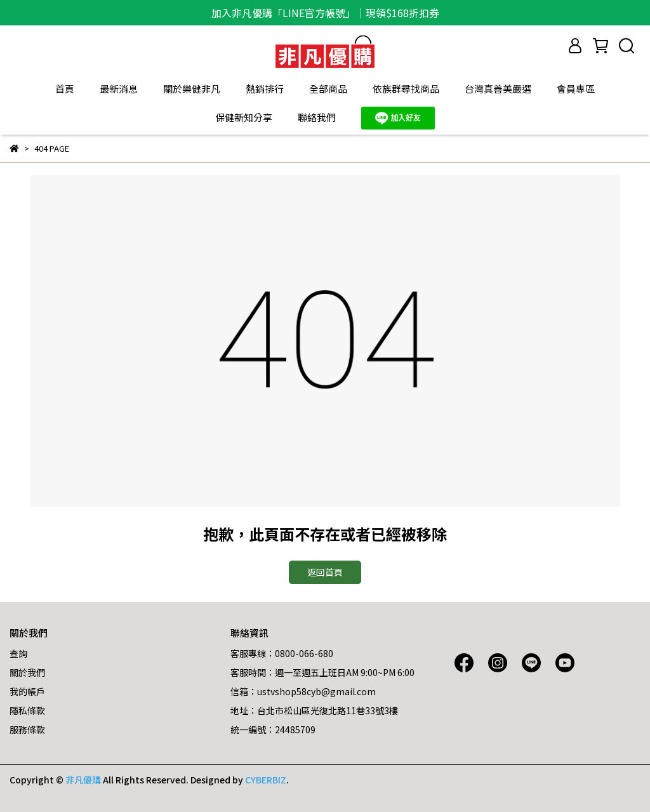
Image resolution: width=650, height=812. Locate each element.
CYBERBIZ (266, 780)
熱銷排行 (265, 89)
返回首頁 (325, 572)
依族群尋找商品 (406, 89)
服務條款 (27, 729)
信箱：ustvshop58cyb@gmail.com (303, 691)
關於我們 (27, 672)
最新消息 (119, 89)
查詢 (18, 653)
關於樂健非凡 (192, 89)
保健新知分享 (244, 117)
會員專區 (576, 89)
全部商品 (328, 89)
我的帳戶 (27, 691)
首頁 (65, 89)
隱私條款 (27, 710)
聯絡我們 (317, 117)
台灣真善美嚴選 (498, 89)
